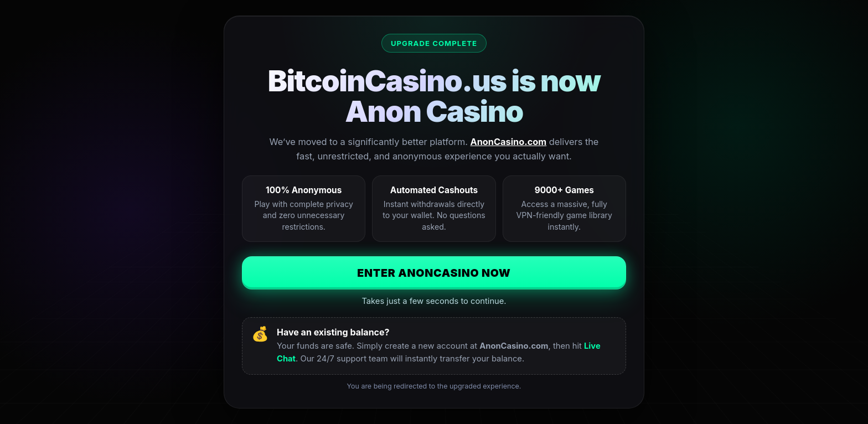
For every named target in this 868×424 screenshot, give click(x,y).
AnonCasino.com (509, 142)
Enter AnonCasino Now (434, 273)
